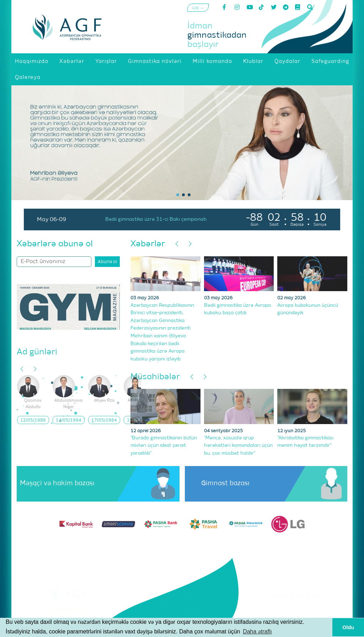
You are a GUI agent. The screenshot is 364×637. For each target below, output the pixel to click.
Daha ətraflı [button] (257, 631)
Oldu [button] (348, 627)
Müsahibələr (155, 377)
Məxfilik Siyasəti (296, 614)
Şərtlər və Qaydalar (296, 605)
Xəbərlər (148, 244)
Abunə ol (107, 262)
